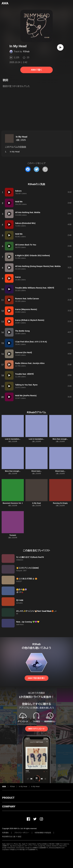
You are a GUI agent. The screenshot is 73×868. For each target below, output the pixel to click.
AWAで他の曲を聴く (36, 678)
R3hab (26, 52)
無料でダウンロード (36, 729)
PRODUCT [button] (8, 798)
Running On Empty (60, 503)
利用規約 (5, 833)
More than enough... (60, 439)
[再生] (60, 47)
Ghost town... (36, 471)
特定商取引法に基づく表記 (12, 837)
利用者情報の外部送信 (43, 833)
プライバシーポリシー (22, 833)
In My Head (21, 137)
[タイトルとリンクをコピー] (45, 169)
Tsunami (13, 535)
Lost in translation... (13, 439)
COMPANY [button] (9, 806)
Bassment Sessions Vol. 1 (13, 503)
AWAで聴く (36, 70)
